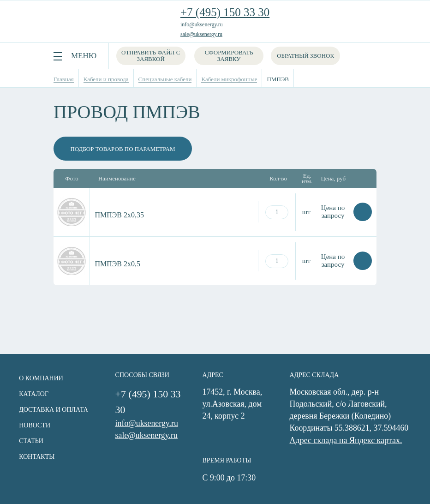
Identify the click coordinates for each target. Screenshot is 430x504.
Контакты (36, 456)
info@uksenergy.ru (202, 24)
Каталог (33, 393)
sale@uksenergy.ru (201, 34)
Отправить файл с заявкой (151, 56)
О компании (41, 378)
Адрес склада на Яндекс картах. (347, 440)
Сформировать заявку (230, 56)
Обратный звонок (306, 56)
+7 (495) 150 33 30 (225, 12)
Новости (34, 425)
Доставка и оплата (53, 409)
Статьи (31, 441)
